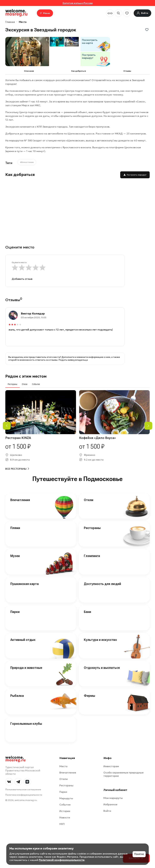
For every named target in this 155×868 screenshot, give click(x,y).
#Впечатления (27, 162)
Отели (89, 491)
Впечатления (20, 491)
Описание (29, 71)
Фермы (89, 686)
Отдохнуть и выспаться (102, 658)
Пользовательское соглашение (23, 780)
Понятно (139, 854)
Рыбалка (17, 686)
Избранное (110, 795)
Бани (87, 602)
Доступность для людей (102, 574)
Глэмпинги (92, 546)
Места (23, 22)
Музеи (15, 546)
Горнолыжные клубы (26, 714)
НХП (62, 814)
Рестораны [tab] (12, 375)
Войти (107, 801)
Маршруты (66, 789)
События (65, 795)
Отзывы (127, 71)
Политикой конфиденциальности (62, 860)
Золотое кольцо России (77, 3)
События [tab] (36, 375)
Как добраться (79, 71)
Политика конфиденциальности (24, 785)
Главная (10, 22)
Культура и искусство (100, 630)
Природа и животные (26, 658)
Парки (15, 602)
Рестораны (92, 519)
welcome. (15, 749)
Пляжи (15, 519)
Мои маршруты (113, 789)
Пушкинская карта (25, 574)
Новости (65, 808)
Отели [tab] (25, 375)
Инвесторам (111, 757)
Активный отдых (23, 630)
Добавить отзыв (22, 279)
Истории (65, 802)
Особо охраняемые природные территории (123, 765)
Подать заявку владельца (73, 350)
